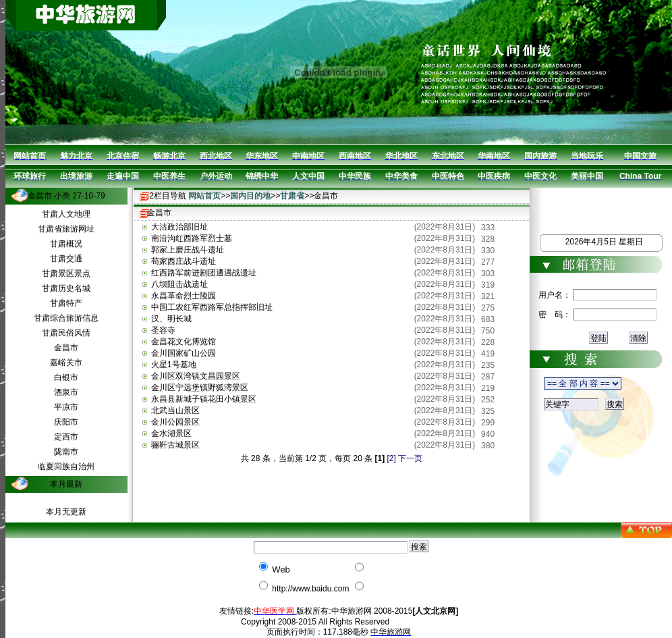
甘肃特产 (66, 303)
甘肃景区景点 (66, 273)
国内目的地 (250, 196)
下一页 (410, 458)
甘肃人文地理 (66, 214)
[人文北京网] (435, 611)
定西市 (66, 437)
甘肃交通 (66, 259)
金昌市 (66, 348)
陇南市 (66, 452)
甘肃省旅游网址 (66, 229)
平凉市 (66, 407)
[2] (392, 458)
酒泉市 (66, 392)
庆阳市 (66, 422)
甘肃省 (292, 196)
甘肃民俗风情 (66, 333)
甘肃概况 (66, 244)
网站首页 (204, 196)
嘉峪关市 (66, 363)
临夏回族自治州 (66, 467)
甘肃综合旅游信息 (66, 318)
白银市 (66, 377)
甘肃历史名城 (66, 288)
